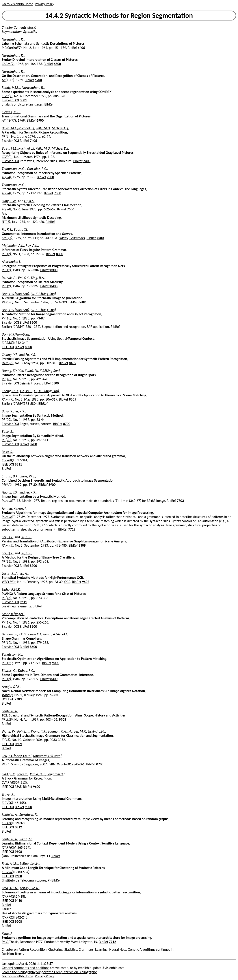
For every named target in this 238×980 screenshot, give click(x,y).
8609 (82, 302)
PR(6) (6, 136)
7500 (50, 177)
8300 (59, 254)
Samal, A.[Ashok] (55, 634)
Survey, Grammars (72, 238)
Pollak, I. (23, 731)
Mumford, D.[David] (47, 756)
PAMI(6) (7, 363)
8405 (73, 363)
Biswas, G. (9, 671)
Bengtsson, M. (12, 654)
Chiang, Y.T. (10, 355)
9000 (56, 663)
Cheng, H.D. (10, 391)
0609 (18, 744)
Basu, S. (7, 411)
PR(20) (7, 420)
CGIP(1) (7, 96)
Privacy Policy (44, 4)
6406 (81, 48)
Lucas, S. (8, 573)
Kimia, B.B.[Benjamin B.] (47, 774)
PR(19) (7, 622)
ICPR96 (7, 847)
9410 (18, 901)
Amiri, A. (22, 573)
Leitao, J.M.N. (30, 864)
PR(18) (7, 318)
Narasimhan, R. (13, 39)
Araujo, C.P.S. (11, 687)
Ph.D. (6, 942)
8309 (82, 545)
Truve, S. (8, 794)
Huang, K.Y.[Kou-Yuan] (17, 371)
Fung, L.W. (9, 201)
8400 (54, 286)
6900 (38, 80)
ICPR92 (7, 917)
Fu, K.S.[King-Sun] (43, 294)
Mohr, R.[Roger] (13, 614)
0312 (18, 827)
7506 (71, 209)
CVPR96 (7, 782)
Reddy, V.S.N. (11, 88)
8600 (33, 626)
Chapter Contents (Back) (19, 27)
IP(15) (6, 740)
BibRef (72, 48)
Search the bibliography (19, 972)
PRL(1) (6, 270)
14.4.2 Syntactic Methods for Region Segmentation (119, 16)
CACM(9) (8, 64)
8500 (33, 322)
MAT (18, 787)
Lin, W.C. (26, 391)
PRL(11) (7, 663)
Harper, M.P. (77, 731)
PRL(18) (7, 719)
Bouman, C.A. (57, 731)
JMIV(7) (7, 695)
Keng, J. (7, 933)
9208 (18, 922)
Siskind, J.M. (96, 731)
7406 (33, 141)
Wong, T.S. (38, 731)
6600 (57, 64)
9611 (23, 602)
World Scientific (13, 764)
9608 (18, 852)
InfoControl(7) (12, 48)
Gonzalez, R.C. (37, 169)
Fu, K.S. (29, 201)
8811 (18, 464)
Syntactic (30, 32)
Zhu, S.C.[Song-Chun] (17, 756)
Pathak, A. (9, 278)
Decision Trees (12, 954)
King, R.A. (38, 278)
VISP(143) (9, 582)
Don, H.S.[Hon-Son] (15, 294)
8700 (67, 424)
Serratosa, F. (28, 815)
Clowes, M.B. (11, 112)
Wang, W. (9, 731)
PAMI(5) (7, 545)
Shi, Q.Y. (7, 537)
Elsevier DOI (10, 100)
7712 (72, 529)
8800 (28, 347)
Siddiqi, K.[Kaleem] (15, 774)
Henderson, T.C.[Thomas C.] (21, 634)
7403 (87, 161)
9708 (62, 719)
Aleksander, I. (11, 262)
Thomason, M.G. (14, 169)
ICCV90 (7, 803)
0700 (100, 764)
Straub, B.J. (10, 476)
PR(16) (7, 561)
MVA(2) (7, 485)
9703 (18, 699)
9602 (86, 582)
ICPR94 (7, 896)
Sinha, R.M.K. (11, 589)
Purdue (7, 501)
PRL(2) (6, 254)
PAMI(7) (7, 399)
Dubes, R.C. (26, 671)
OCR (67, 582)
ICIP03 (6, 823)
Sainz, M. (26, 839)
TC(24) (6, 177)
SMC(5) (7, 238)
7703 (180, 501)
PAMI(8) (7, 302)
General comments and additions (25, 968)
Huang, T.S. (10, 492)
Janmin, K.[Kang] (14, 508)
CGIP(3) (7, 157)
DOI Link (8, 699)
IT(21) (6, 222)
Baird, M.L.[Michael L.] (18, 128)
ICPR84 (18, 327)
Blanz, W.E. (27, 476)
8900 (52, 485)
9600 (37, 787)
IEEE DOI (8, 347)
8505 (73, 399)
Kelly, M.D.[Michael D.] (52, 128)
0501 (23, 100)
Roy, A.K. (32, 246)
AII (4, 80)
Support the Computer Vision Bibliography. (67, 972)
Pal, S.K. (24, 278)
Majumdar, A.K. (13, 246)
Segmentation (12, 32)
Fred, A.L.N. (10, 864)
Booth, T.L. (21, 229)
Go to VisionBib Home (17, 4)
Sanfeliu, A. (10, 711)
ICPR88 (7, 343)
